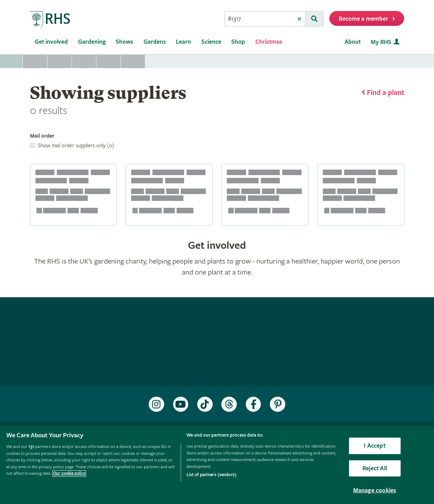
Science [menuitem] (211, 42)
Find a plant (386, 93)
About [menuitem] (353, 42)
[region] (217, 465)
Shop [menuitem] (238, 42)
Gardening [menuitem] (92, 42)
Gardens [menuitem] (155, 42)
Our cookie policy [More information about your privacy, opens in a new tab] (69, 474)
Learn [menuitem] (183, 42)
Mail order (42, 136)
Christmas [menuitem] (269, 42)
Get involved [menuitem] (51, 42)
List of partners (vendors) (211, 475)
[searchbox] (259, 19)
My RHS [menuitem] (381, 42)
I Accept (374, 446)
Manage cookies (375, 490)
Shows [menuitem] (124, 42)
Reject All (375, 468)
